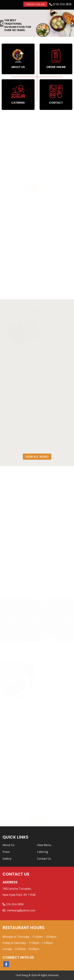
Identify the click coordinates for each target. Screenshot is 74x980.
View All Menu (37, 457)
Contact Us (44, 859)
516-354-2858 (15, 904)
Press (6, 852)
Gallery (7, 859)
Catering (43, 852)
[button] (2, 23)
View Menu (44, 845)
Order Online (35, 4)
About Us (9, 845)
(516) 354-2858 (62, 4)
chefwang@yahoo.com (21, 910)
